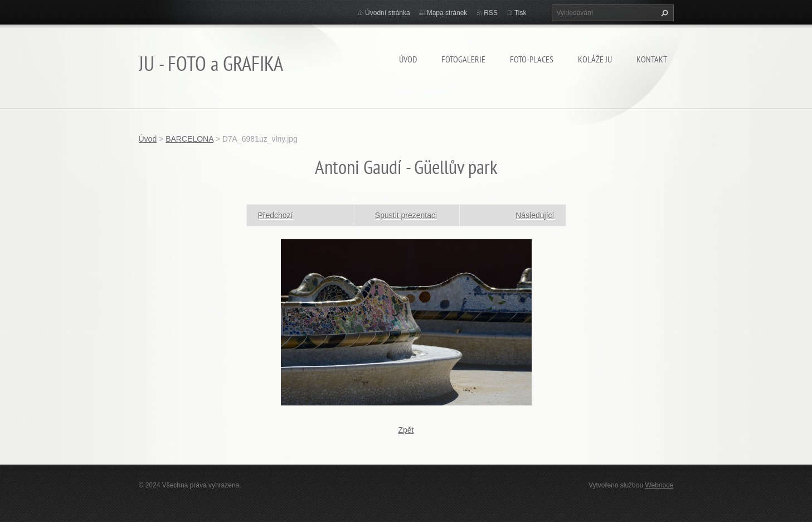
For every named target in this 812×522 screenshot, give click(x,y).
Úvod (408, 59)
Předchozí (276, 215)
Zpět (406, 430)
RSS (491, 13)
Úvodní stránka (388, 13)
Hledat (663, 13)
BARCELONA (189, 139)
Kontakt (652, 59)
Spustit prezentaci (406, 215)
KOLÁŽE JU (595, 59)
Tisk (521, 13)
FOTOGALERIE (463, 59)
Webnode (659, 485)
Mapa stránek (447, 13)
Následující (535, 215)
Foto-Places (532, 59)
